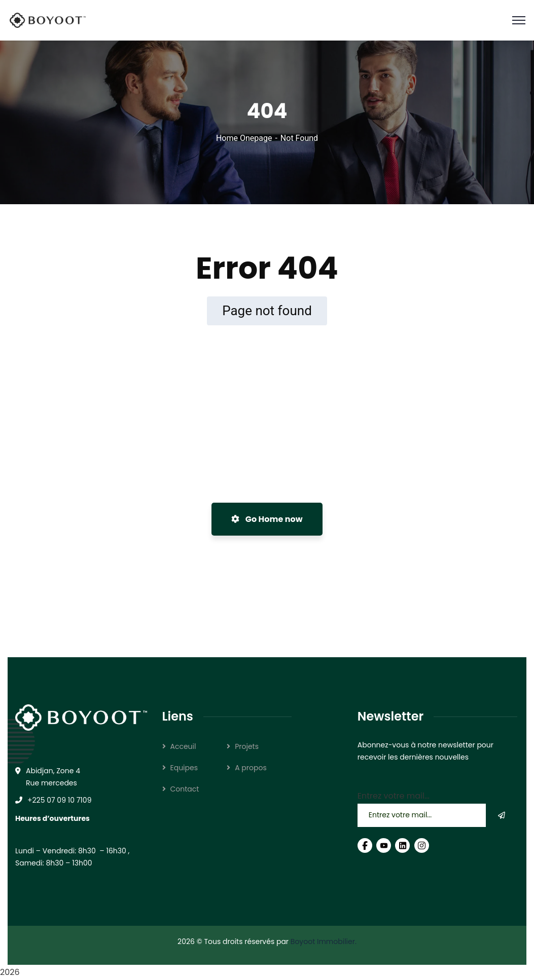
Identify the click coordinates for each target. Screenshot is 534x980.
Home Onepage (244, 138)
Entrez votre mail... (394, 796)
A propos (251, 768)
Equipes (184, 768)
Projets (247, 746)
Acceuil (183, 746)
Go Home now (267, 519)
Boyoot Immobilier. (324, 941)
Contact (185, 789)
